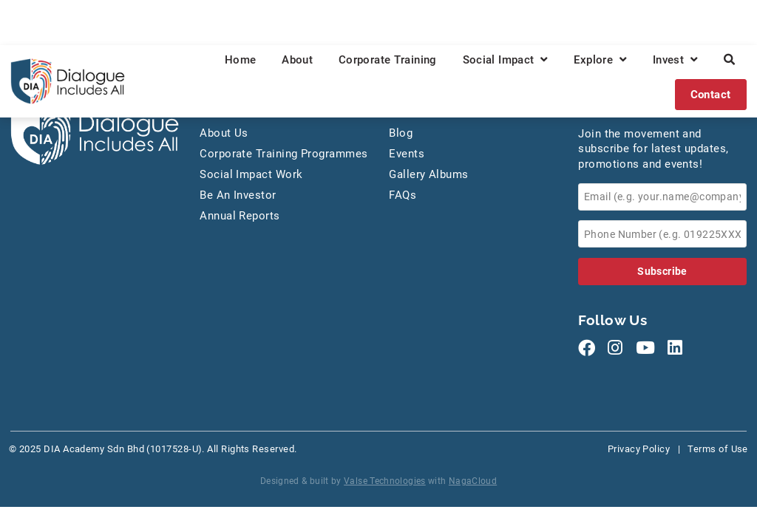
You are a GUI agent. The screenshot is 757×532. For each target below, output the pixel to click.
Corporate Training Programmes (284, 154)
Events (407, 154)
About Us (224, 133)
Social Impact (506, 60)
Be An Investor (238, 195)
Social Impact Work (251, 174)
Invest (675, 60)
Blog (401, 133)
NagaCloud (473, 481)
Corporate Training (388, 60)
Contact (711, 95)
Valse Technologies (385, 481)
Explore (600, 60)
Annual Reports (240, 216)
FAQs (403, 195)
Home (241, 60)
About (297, 60)
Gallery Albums (428, 174)
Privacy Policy (639, 449)
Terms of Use (717, 449)
